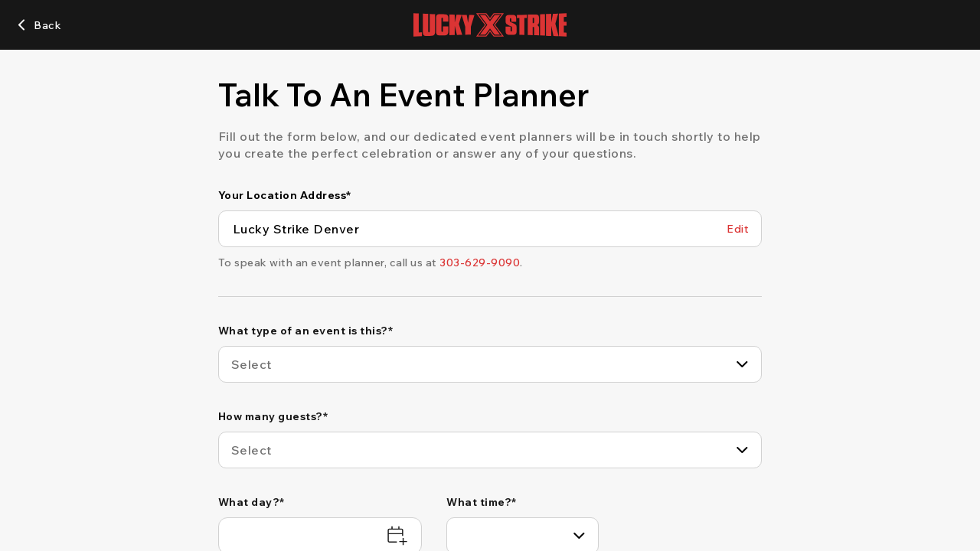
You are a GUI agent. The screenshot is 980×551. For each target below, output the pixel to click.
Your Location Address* (285, 195)
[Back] (38, 25)
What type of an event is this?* (306, 331)
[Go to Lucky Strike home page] (490, 25)
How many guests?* (273, 416)
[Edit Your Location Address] (738, 229)
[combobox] (490, 364)
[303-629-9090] (480, 262)
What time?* (482, 502)
